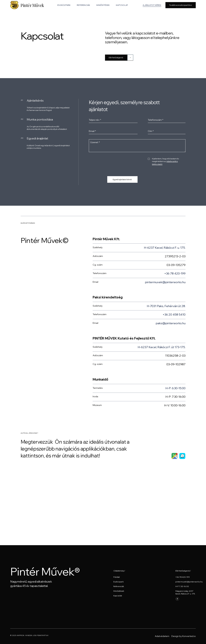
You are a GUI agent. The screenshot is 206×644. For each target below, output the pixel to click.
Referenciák (119, 586)
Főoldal (117, 577)
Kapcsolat (118, 596)
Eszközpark (119, 582)
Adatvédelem (162, 636)
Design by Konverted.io (184, 636)
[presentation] (113, 163)
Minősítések (119, 591)
